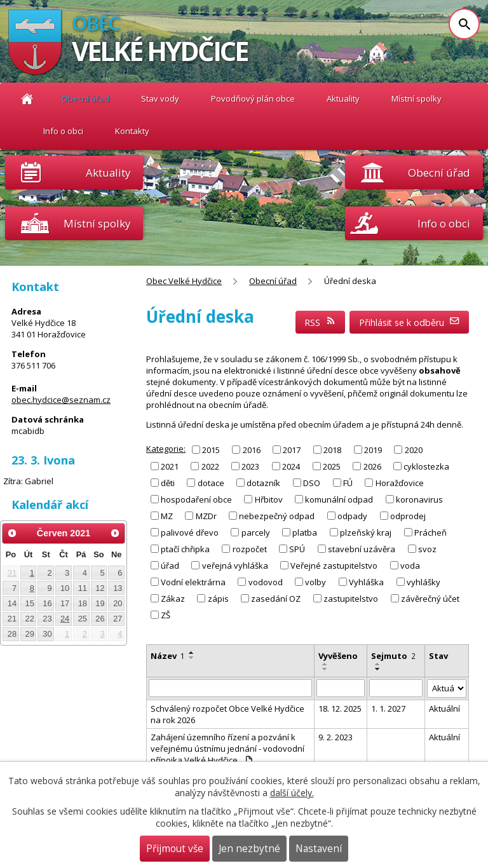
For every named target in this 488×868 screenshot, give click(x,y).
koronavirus (419, 499)
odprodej (408, 516)
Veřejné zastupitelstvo (334, 566)
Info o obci (63, 131)
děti (168, 483)
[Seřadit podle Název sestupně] (192, 658)
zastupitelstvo (351, 599)
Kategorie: (166, 449)
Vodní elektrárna (193, 582)
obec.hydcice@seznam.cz (61, 400)
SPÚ (297, 549)
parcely (256, 532)
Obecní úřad (85, 98)
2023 (250, 466)
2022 (210, 466)
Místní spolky (417, 98)
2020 (414, 449)
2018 (332, 449)
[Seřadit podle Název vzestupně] (192, 653)
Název (168, 656)
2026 (372, 466)
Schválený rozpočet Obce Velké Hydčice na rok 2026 (227, 714)
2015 (211, 449)
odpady (352, 516)
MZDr (206, 516)
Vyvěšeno (338, 656)
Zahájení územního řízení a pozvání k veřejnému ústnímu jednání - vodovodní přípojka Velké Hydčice (227, 749)
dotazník (263, 483)
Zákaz (173, 599)
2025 (332, 466)
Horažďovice (400, 483)
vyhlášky (424, 582)
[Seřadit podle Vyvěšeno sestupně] (325, 669)
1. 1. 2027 (388, 709)
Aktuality (108, 173)
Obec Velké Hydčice (27, 99)
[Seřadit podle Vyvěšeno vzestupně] (325, 664)
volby (315, 582)
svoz (427, 549)
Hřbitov (269, 499)
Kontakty (132, 131)
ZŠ (166, 615)
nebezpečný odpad (277, 516)
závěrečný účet (430, 599)
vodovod (266, 582)
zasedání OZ (276, 599)
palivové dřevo (190, 532)
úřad (170, 566)
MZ (167, 516)
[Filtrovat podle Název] (230, 688)
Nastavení (319, 849)
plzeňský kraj (366, 532)
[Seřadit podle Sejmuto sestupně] (378, 669)
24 (65, 619)
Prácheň (430, 532)
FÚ (348, 483)
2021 (170, 466)
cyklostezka (426, 466)
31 (12, 573)
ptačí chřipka (185, 549)
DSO (312, 483)
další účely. (292, 793)
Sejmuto (393, 656)
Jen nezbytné (249, 849)
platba (305, 532)
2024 (291, 466)
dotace (211, 483)
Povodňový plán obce (253, 98)
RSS (320, 322)
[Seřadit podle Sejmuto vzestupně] (378, 664)
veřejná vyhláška (235, 566)
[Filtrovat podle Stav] (447, 688)
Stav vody (160, 98)
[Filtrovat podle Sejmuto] (396, 688)
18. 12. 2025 (340, 709)
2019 (373, 449)
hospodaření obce (196, 499)
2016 (252, 449)
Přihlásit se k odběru (410, 322)
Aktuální (444, 709)
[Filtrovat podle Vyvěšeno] (341, 688)
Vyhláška (366, 582)
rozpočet (250, 549)
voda (410, 566)
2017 (292, 449)
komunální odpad (339, 499)
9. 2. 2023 (335, 737)
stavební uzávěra (362, 549)
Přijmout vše (175, 849)
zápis (218, 599)
